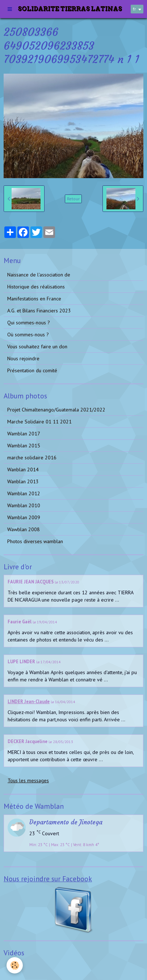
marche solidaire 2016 (32, 458)
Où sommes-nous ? (28, 335)
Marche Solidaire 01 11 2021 (39, 422)
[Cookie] (15, 965)
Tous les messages (28, 780)
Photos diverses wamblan (35, 541)
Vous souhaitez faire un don (37, 347)
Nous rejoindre (23, 358)
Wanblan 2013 (23, 481)
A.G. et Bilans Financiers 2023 (39, 311)
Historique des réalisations (36, 287)
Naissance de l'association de (39, 275)
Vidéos (15, 967)
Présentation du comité (32, 370)
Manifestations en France (34, 299)
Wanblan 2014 (23, 470)
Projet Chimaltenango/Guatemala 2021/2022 (56, 410)
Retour (73, 199)
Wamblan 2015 (24, 446)
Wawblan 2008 (24, 529)
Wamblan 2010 (24, 505)
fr (134, 9)
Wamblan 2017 (24, 434)
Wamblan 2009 (24, 517)
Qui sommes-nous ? (29, 323)
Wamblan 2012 (24, 493)
